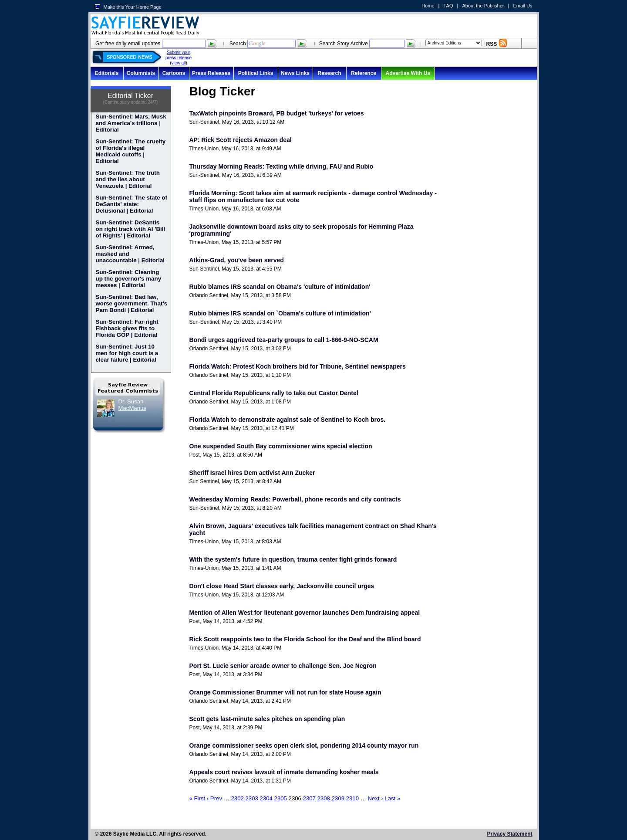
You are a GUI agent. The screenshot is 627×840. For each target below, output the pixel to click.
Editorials (107, 73)
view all (179, 63)
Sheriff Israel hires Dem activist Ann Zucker (252, 473)
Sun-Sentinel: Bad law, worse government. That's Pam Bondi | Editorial (132, 303)
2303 (252, 798)
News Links (295, 73)
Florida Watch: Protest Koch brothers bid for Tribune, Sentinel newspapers (298, 366)
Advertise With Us (408, 73)
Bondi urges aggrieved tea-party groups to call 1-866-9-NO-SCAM (284, 340)
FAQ (448, 6)
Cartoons (174, 73)
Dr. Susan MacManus (133, 405)
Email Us (522, 6)
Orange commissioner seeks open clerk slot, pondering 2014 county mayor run (304, 745)
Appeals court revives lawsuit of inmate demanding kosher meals (284, 772)
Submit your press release (179, 55)
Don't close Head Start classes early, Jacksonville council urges (282, 586)
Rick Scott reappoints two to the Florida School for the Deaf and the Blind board (305, 639)
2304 (266, 798)
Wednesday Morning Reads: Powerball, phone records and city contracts (295, 499)
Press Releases (211, 73)
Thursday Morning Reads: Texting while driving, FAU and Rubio (281, 166)
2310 (352, 798)
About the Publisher (483, 6)
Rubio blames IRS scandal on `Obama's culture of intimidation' (280, 313)
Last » (392, 798)
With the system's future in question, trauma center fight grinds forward (293, 559)
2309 (338, 798)
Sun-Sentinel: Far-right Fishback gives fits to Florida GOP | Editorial (127, 328)
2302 (238, 798)
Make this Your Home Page (133, 7)
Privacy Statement (509, 834)
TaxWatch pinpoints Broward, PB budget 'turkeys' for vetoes (277, 113)
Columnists (141, 73)
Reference (364, 73)
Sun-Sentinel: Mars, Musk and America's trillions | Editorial (131, 123)
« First (197, 798)
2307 (309, 798)
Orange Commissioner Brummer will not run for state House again (285, 692)
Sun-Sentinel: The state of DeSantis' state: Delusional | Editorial (131, 204)
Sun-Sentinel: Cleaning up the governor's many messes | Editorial (129, 279)
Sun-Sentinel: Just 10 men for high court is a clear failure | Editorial (127, 353)
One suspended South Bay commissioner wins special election (281, 446)
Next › (376, 798)
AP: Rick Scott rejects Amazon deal (241, 140)
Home (428, 6)
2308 (324, 798)
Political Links (256, 73)
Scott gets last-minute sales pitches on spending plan (267, 719)
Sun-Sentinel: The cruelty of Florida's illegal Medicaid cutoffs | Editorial (131, 151)
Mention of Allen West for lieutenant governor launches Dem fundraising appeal (305, 613)
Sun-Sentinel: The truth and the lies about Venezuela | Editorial (128, 179)
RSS (492, 44)
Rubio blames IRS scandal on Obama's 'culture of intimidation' (280, 287)
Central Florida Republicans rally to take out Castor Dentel (274, 393)
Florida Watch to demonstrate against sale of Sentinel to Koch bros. (288, 420)
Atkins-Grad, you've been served (237, 260)
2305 (281, 798)
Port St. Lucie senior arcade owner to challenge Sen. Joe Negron (283, 666)
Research (329, 73)
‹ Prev (214, 798)
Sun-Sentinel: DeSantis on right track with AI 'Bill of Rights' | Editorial (131, 229)
